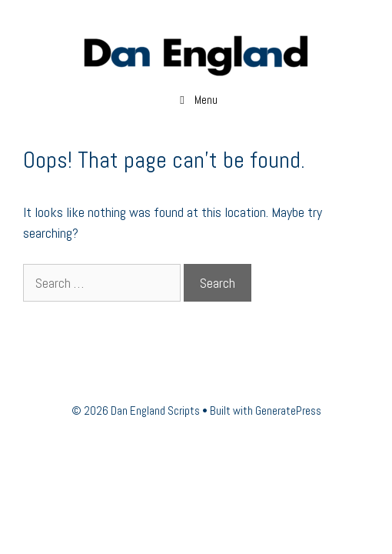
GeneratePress (288, 410)
